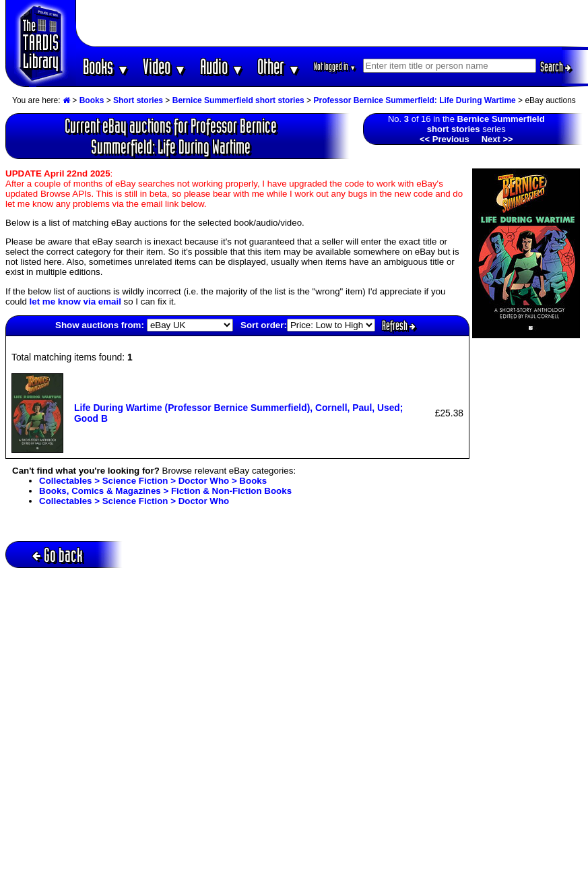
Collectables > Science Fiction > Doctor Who (134, 501)
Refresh (399, 325)
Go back (58, 555)
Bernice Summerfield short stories (238, 100)
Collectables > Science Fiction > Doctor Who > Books (153, 481)
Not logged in (335, 66)
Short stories (138, 100)
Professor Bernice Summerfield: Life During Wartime (414, 100)
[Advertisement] (332, 24)
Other (279, 66)
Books (106, 66)
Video (165, 66)
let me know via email (75, 302)
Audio (222, 66)
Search (556, 67)
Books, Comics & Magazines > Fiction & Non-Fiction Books (165, 491)
